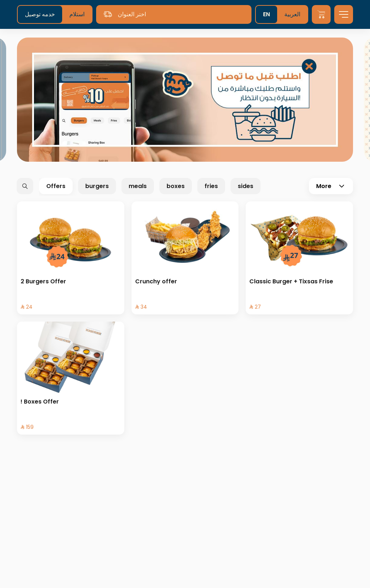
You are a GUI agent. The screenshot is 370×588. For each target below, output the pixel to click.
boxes (176, 186)
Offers (56, 186)
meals (138, 186)
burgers (97, 186)
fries (211, 186)
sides (246, 186)
